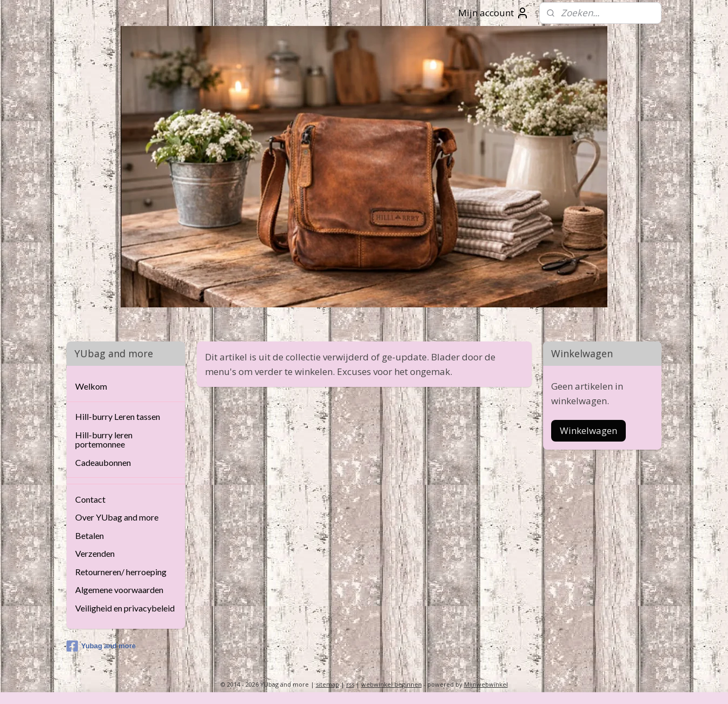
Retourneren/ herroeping (121, 572)
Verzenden (95, 553)
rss (350, 684)
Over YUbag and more (117, 517)
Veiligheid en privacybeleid (125, 608)
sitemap (327, 684)
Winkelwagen (588, 430)
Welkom (91, 386)
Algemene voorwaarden (119, 590)
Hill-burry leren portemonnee (104, 440)
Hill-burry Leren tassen (118, 416)
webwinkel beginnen (392, 684)
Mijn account (494, 13)
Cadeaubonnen (103, 462)
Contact (90, 499)
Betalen (90, 535)
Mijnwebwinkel (486, 684)
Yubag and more (101, 646)
